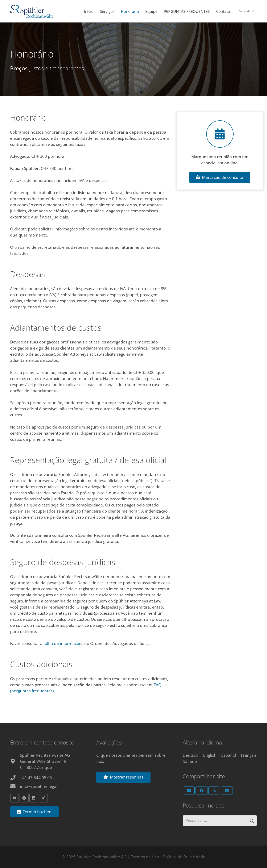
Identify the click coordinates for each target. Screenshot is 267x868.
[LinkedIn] (34, 798)
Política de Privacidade (184, 857)
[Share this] (202, 790)
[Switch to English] (210, 755)
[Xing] (43, 798)
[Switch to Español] (229, 755)
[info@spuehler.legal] (15, 786)
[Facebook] (24, 798)
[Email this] (189, 790)
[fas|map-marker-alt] (15, 761)
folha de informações (63, 643)
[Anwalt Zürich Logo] (32, 12)
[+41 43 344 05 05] (15, 777)
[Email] (15, 798)
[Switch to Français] (249, 755)
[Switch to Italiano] (190, 761)
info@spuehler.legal (39, 786)
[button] (246, 12)
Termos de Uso (145, 857)
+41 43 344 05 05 (36, 777)
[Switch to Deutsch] (190, 755)
